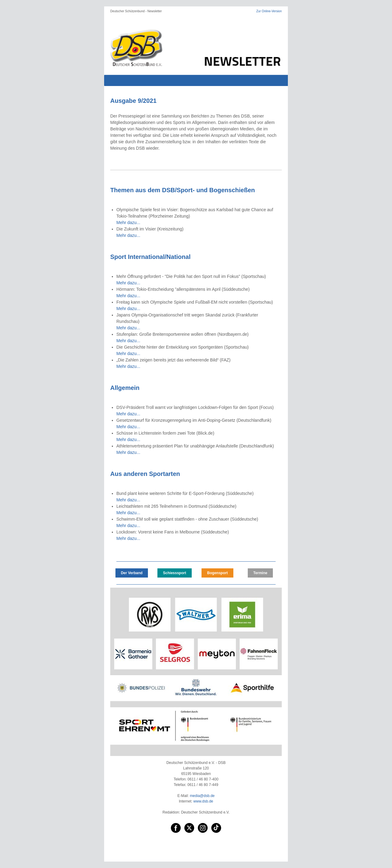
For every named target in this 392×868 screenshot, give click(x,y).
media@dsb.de (202, 796)
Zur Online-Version (269, 11)
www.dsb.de (203, 801)
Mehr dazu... (128, 223)
